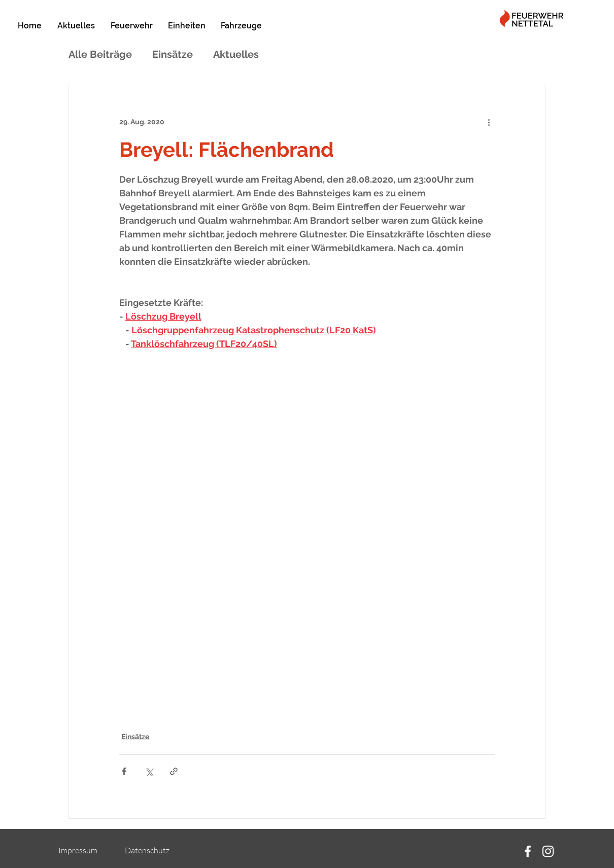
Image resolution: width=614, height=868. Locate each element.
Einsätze (173, 54)
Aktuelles (236, 54)
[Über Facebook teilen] (124, 771)
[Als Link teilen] (174, 771)
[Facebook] (528, 851)
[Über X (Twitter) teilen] (149, 771)
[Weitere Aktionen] (489, 122)
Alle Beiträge (100, 54)
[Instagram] (548, 851)
